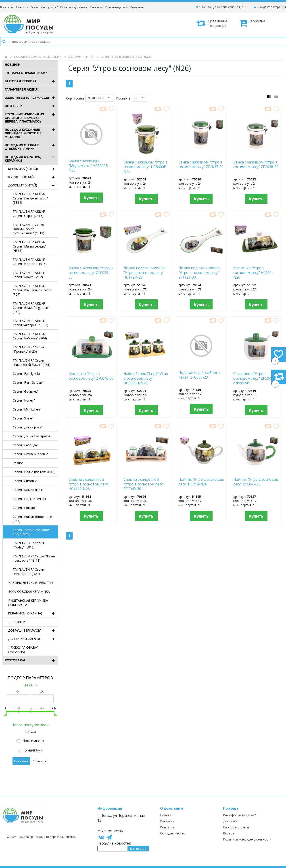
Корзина (252, 23)
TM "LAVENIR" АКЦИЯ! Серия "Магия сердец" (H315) (30, 246)
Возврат (230, 833)
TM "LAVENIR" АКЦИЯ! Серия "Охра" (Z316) (29, 214)
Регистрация (276, 7)
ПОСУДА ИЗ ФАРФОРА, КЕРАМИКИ (38, 57)
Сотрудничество (173, 833)
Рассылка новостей (114, 843)
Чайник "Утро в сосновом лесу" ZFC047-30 (256, 482)
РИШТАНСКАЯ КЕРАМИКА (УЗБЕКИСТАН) (28, 603)
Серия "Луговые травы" (31, 454)
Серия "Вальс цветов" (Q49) (34, 472)
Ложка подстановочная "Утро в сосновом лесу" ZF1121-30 (199, 272)
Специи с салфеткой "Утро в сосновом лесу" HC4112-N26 (89, 484)
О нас (34, 7)
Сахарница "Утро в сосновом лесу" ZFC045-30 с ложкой (256, 378)
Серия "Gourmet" (26, 391)
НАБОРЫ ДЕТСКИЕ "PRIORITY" (31, 583)
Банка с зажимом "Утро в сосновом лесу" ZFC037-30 (201, 165)
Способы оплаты (236, 827)
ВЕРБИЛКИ (17, 622)
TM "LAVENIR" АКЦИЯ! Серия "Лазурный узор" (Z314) (30, 198)
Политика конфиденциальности (247, 839)
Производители (117, 7)
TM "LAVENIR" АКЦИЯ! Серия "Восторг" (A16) (30, 262)
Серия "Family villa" (27, 374)
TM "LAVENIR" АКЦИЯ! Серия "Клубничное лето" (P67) (32, 290)
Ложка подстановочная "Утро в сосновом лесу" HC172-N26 (144, 272)
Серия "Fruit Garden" (28, 382)
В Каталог (7, 7)
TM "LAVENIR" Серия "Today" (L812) (28, 545)
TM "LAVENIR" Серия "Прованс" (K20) (28, 349)
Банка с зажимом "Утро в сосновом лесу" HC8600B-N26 (146, 167)
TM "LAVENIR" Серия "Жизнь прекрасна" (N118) (34, 558)
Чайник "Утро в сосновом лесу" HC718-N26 (201, 482)
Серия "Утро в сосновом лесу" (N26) (31, 532)
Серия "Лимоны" (25, 481)
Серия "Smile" (23, 418)
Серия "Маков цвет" (28, 490)
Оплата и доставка (74, 7)
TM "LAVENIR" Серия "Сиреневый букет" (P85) (31, 362)
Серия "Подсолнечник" (30, 499)
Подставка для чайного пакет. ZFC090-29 (199, 375)
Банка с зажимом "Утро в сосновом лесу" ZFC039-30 (91, 272)
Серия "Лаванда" (25, 445)
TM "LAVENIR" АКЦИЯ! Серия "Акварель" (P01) (30, 323)
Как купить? (49, 7)
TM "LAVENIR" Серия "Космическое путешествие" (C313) (28, 229)
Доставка (230, 821)
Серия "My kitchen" (27, 409)
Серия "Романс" (25, 508)
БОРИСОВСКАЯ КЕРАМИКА (29, 592)
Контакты (137, 7)
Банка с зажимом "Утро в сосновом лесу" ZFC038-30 (256, 165)
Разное (18, 463)
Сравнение (213, 23)
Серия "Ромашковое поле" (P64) (33, 519)
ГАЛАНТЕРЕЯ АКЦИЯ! (22, 89)
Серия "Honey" (24, 400)
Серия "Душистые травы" (32, 436)
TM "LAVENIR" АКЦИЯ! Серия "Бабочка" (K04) (30, 336)
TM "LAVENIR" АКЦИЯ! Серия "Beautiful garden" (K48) (31, 308)
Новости (22, 7)
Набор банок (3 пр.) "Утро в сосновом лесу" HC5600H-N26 (146, 378)
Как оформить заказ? (239, 815)
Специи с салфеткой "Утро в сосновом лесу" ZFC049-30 (144, 484)
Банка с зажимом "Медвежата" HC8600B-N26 (89, 165)
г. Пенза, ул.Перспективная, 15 (221, 7)
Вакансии (96, 7)
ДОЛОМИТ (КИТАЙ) (81, 57)
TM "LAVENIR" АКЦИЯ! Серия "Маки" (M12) (29, 275)
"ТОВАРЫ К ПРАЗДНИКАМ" (26, 73)
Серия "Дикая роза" (28, 427)
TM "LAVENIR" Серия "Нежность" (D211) (28, 572)
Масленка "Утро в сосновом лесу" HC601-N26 (253, 272)
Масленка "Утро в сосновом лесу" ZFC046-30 (91, 376)
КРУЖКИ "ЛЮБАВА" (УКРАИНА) (23, 650)
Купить (91, 198)
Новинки (13, 65)
